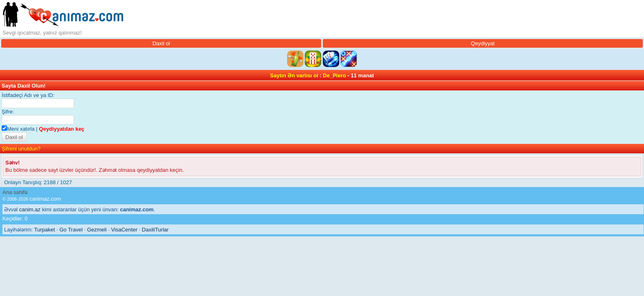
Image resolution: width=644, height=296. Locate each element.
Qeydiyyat (483, 43)
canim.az (30, 209)
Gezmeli (97, 230)
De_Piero (334, 75)
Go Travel (71, 230)
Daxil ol (161, 43)
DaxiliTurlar (155, 230)
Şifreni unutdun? (21, 149)
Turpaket (45, 230)
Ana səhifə (15, 192)
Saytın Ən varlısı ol (294, 75)
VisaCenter (124, 230)
